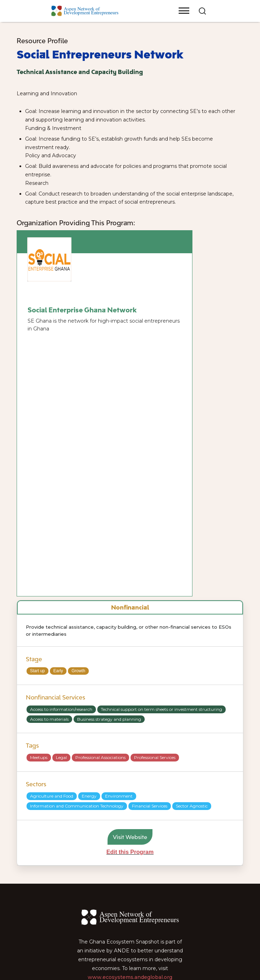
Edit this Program (130, 852)
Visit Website (130, 837)
